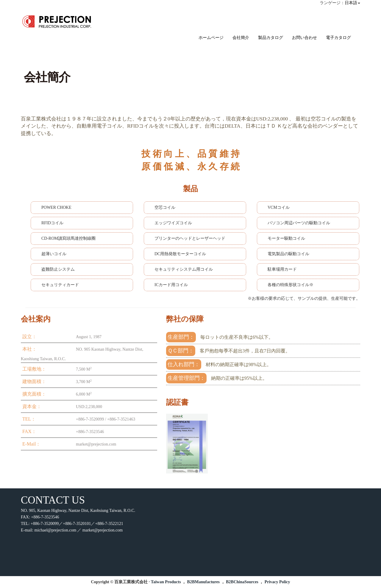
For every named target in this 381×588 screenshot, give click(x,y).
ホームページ (211, 38)
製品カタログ (271, 38)
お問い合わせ (305, 38)
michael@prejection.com (56, 530)
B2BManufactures (203, 582)
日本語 (351, 3)
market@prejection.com (103, 530)
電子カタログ (338, 38)
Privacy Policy (277, 582)
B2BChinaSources (242, 582)
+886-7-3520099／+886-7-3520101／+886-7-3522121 (77, 524)
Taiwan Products (166, 582)
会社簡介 (241, 38)
